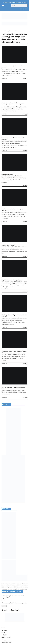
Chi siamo (4, 630)
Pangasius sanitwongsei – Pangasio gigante (12, 280)
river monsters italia (16, 39)
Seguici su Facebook (11, 610)
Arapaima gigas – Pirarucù (8, 245)
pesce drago (15, 37)
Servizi (3, 633)
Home (3, 31)
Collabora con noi (6, 637)
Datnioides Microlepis (7, 174)
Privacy (3, 640)
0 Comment (25, 79)
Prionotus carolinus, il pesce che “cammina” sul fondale (15, 2)
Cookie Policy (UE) (6, 642)
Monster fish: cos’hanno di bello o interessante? (13, 103)
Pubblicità (4, 635)
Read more (4, 78)
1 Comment (25, 114)
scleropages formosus (11, 42)
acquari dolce (12, 34)
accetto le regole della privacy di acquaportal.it (14, 603)
